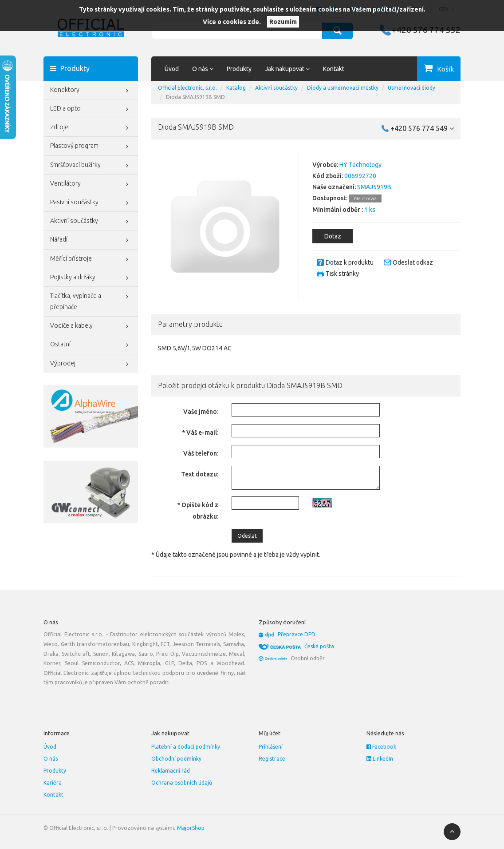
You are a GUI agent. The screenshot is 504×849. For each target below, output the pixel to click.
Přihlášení (271, 747)
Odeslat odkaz (413, 262)
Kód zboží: (328, 176)
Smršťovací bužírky (91, 166)
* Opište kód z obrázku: (198, 510)
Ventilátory (91, 184)
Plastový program (91, 147)
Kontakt (334, 69)
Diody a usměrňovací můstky (343, 88)
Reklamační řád (171, 771)
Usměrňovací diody (411, 88)
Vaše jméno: (201, 412)
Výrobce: (325, 165)
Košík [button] (445, 69)
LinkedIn (380, 759)
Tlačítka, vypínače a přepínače (91, 300)
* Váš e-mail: (200, 432)
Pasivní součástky (91, 203)
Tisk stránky (342, 274)
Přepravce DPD (297, 634)
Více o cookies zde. (232, 22)
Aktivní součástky (91, 222)
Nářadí (91, 240)
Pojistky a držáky (91, 278)
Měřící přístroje (91, 259)
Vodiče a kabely (91, 326)
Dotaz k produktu (350, 262)
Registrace (272, 759)
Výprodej (91, 364)
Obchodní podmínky (176, 759)
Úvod (172, 69)
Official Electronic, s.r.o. (187, 88)
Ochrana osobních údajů (182, 783)
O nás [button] (203, 69)
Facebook (381, 747)
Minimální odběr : (338, 210)
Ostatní (91, 345)
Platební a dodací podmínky (186, 747)
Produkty (239, 69)
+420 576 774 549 (422, 128)
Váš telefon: (201, 453)
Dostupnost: (330, 198)
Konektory (91, 91)
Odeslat (247, 536)
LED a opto (91, 109)
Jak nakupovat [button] (287, 69)
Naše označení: (334, 187)
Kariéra (53, 783)
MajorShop (191, 828)
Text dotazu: (200, 474)
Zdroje (91, 128)
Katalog (236, 88)
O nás (51, 759)
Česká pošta (319, 646)
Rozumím (283, 22)
